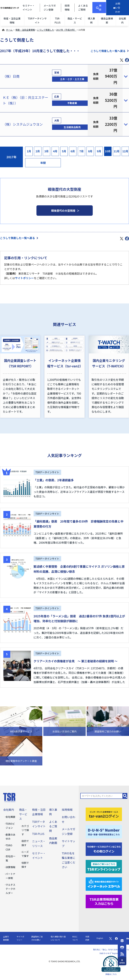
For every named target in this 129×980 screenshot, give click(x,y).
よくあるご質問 (53, 826)
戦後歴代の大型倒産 (63, 211)
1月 (29, 151)
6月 (73, 151)
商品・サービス (75, 20)
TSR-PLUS (58, 20)
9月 (99, 151)
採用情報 (67, 810)
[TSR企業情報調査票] (104, 901)
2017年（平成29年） (66, 30)
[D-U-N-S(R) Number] (104, 831)
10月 (108, 151)
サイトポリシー (24, 278)
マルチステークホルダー (11, 889)
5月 (64, 151)
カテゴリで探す (25, 830)
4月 (55, 151)
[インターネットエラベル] (104, 884)
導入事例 (91, 20)
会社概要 (11, 817)
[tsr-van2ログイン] (104, 814)
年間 (43, 163)
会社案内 (122, 20)
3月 (47, 151)
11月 (116, 151)
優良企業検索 (107, 20)
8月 (90, 151)
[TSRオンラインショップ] (104, 866)
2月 (38, 151)
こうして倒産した (46, 30)
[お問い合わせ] (118, 8)
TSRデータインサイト (37, 20)
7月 (81, 151)
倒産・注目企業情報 (12, 20)
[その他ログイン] (104, 849)
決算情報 (11, 867)
